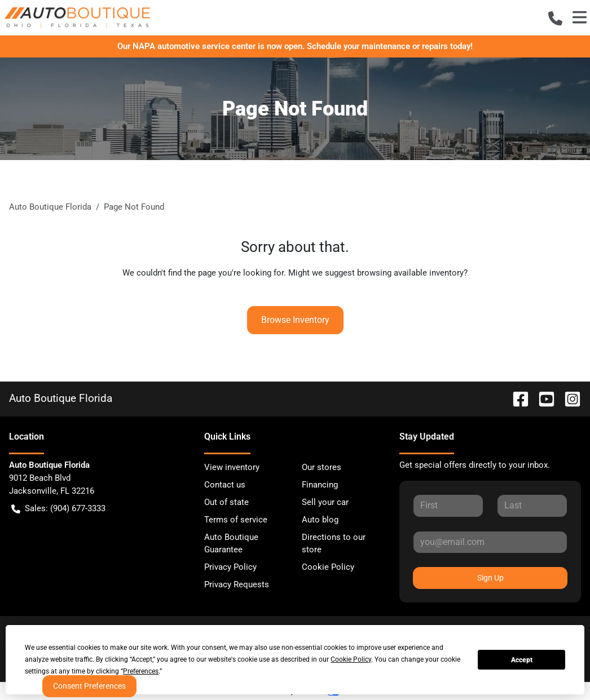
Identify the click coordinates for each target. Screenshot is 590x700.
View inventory (232, 467)
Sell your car (325, 502)
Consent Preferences (89, 686)
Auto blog (320, 520)
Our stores (322, 467)
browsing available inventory (410, 273)
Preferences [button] (141, 671)
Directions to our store (334, 544)
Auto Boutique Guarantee (231, 544)
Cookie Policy (328, 567)
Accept (522, 660)
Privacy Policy (230, 567)
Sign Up (490, 578)
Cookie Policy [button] (351, 659)
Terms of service (236, 520)
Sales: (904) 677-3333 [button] (58, 509)
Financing (320, 485)
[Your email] (490, 542)
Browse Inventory (295, 320)
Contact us (225, 485)
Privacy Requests (237, 584)
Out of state (226, 502)
